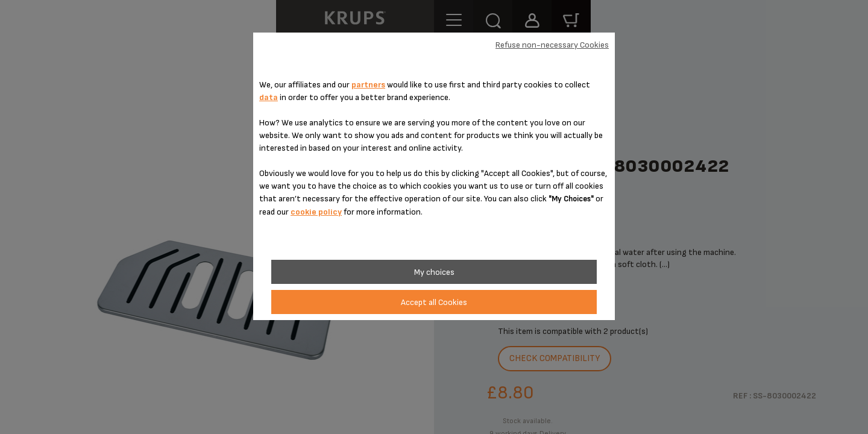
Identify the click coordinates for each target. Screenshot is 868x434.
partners (368, 85)
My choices (434, 272)
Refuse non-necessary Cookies (552, 45)
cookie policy (316, 212)
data (269, 97)
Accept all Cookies (434, 302)
